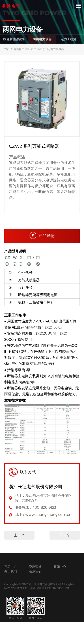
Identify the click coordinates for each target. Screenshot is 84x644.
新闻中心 (60, 567)
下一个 (65, 535)
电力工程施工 (70, 39)
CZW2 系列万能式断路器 (49, 49)
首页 (7, 49)
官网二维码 (36, 608)
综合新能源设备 (14, 39)
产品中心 (11, 567)
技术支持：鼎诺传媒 (29, 588)
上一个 (19, 535)
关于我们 (11, 571)
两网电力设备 (42, 39)
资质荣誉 (35, 567)
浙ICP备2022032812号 (56, 588)
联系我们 (35, 571)
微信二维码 (15, 608)
